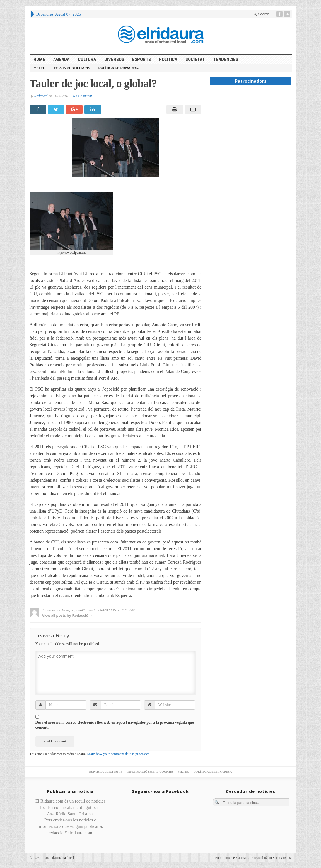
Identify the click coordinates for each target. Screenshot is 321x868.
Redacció (41, 96)
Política (168, 59)
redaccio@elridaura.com (70, 833)
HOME (39, 59)
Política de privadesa (119, 68)
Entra (219, 858)
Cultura (87, 59)
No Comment (83, 96)
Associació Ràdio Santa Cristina (270, 858)
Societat (195, 59)
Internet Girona (236, 858)
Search (261, 14)
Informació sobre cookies (150, 772)
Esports (142, 59)
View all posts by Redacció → (68, 615)
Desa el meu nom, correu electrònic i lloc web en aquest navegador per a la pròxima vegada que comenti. (115, 725)
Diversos (114, 59)
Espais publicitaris (72, 68)
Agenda (61, 59)
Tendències (226, 59)
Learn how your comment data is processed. (119, 754)
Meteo (40, 68)
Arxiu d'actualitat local (58, 858)
